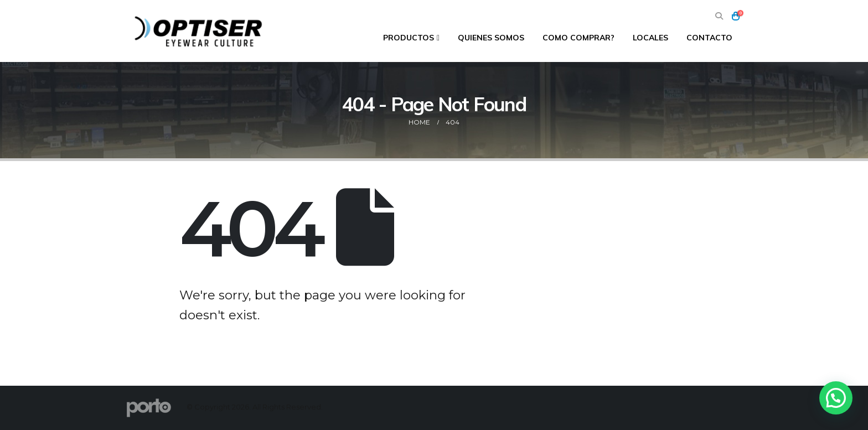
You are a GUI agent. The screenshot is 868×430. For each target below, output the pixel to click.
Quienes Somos (491, 38)
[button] (719, 16)
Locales (650, 38)
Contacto (709, 38)
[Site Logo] (200, 31)
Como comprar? (578, 38)
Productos (409, 38)
